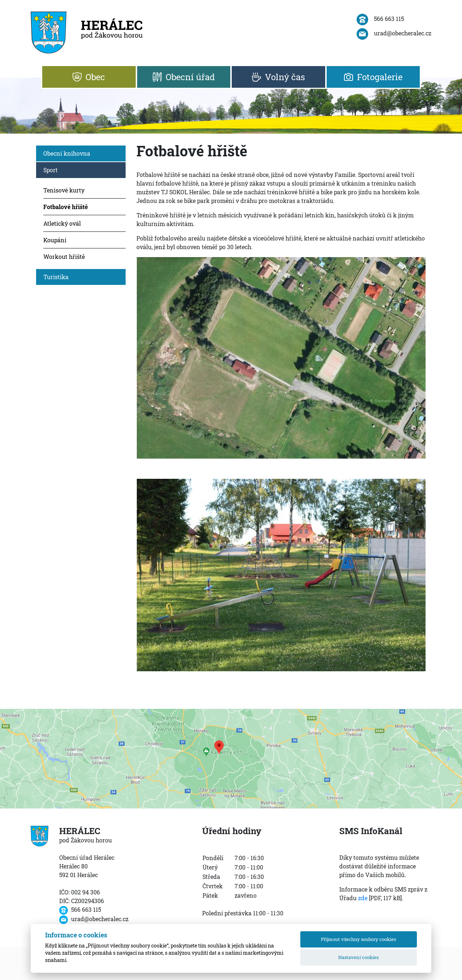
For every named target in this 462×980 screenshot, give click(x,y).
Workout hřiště (64, 257)
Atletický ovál (62, 223)
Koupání (55, 240)
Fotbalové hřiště (66, 207)
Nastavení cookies (358, 957)
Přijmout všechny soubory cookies (358, 939)
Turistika (56, 277)
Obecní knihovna (67, 153)
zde (363, 898)
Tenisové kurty (64, 190)
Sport (51, 170)
